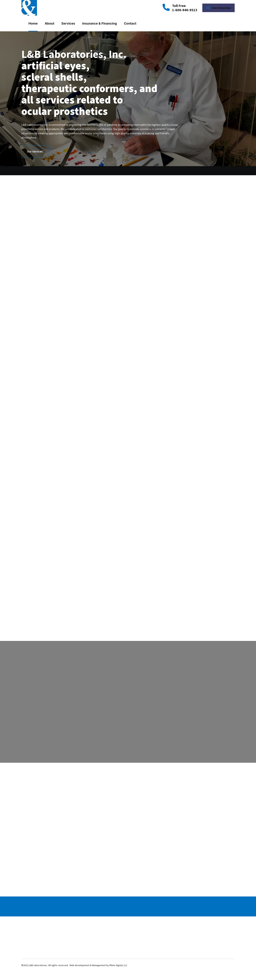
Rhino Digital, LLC (118, 965)
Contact (130, 23)
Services (68, 23)
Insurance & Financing (99, 23)
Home (33, 23)
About (50, 23)
